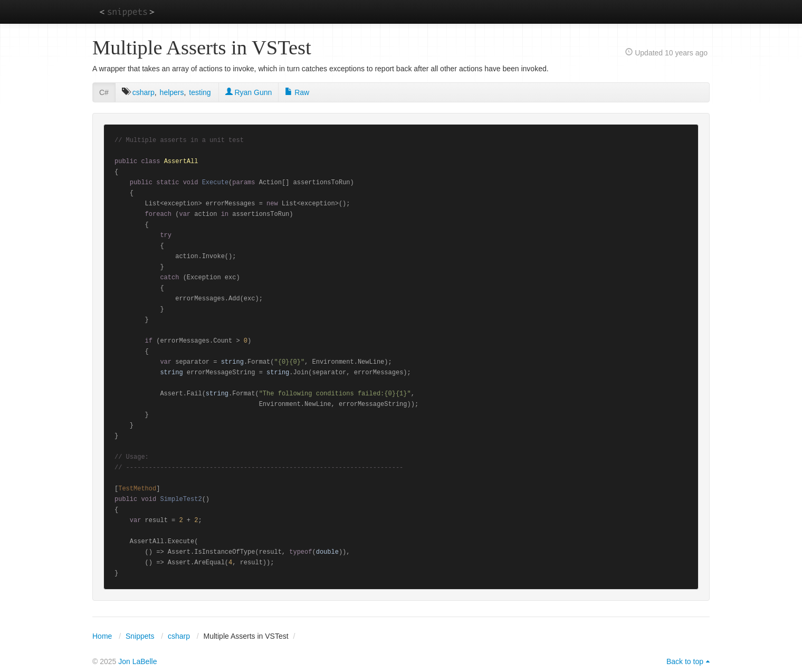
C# (104, 92)
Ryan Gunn (249, 92)
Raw (297, 92)
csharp (144, 92)
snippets (127, 11)
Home (102, 636)
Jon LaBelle (137, 661)
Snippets (140, 636)
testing (200, 92)
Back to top (685, 661)
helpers (172, 92)
